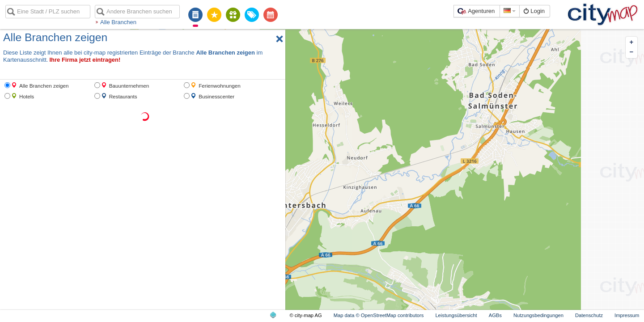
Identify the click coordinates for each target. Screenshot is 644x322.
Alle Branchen (118, 22)
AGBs (495, 315)
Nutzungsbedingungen (538, 315)
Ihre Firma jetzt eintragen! (85, 60)
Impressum (627, 315)
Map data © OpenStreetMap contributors (379, 315)
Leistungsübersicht (456, 315)
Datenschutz (589, 315)
